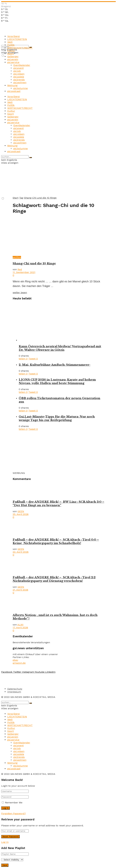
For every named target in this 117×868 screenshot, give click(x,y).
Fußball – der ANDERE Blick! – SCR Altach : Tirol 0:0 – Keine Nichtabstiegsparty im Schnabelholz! (56, 541)
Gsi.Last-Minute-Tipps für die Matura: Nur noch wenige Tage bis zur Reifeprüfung (57, 418)
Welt (10, 42)
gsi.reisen (19, 74)
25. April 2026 (21, 514)
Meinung (12, 85)
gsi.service (13, 62)
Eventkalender (22, 65)
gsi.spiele (19, 77)
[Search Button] (31, 158)
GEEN (21, 511)
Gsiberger (13, 56)
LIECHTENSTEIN (17, 39)
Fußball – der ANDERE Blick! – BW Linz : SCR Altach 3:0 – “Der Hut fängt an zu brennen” (58, 503)
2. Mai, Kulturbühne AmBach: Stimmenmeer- (55, 365)
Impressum (14, 692)
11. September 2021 (24, 272)
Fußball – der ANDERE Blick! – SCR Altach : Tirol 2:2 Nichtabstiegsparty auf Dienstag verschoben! (54, 579)
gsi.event (19, 68)
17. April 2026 (20, 628)
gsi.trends (19, 80)
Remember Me (14, 803)
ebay (15, 660)
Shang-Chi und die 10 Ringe (40, 198)
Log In (5, 842)
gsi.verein (13, 59)
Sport (11, 54)
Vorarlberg (13, 36)
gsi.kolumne (21, 88)
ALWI (20, 625)
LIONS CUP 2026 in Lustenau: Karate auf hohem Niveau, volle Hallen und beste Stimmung (57, 381)
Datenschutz (15, 689)
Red (20, 269)
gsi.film (17, 257)
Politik (11, 45)
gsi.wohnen (20, 82)
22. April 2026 (21, 552)
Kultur (11, 51)
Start (16, 198)
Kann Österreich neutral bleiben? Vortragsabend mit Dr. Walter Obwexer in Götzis (60, 348)
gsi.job (17, 71)
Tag (21, 198)
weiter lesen (20, 293)
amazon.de (19, 663)
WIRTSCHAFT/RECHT (20, 48)
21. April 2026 (20, 590)
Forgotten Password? (13, 813)
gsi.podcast (14, 91)
